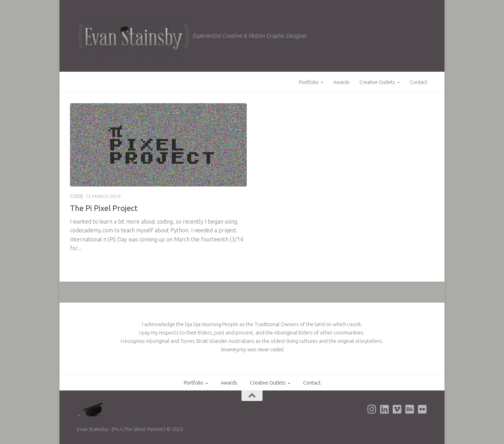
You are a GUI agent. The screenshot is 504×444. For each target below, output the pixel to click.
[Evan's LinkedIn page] (384, 409)
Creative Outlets (377, 82)
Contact (419, 82)
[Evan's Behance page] (409, 409)
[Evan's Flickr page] (422, 409)
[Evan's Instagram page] (372, 409)
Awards (341, 82)
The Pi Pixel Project (104, 208)
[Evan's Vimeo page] (397, 409)
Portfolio (309, 82)
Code (77, 196)
